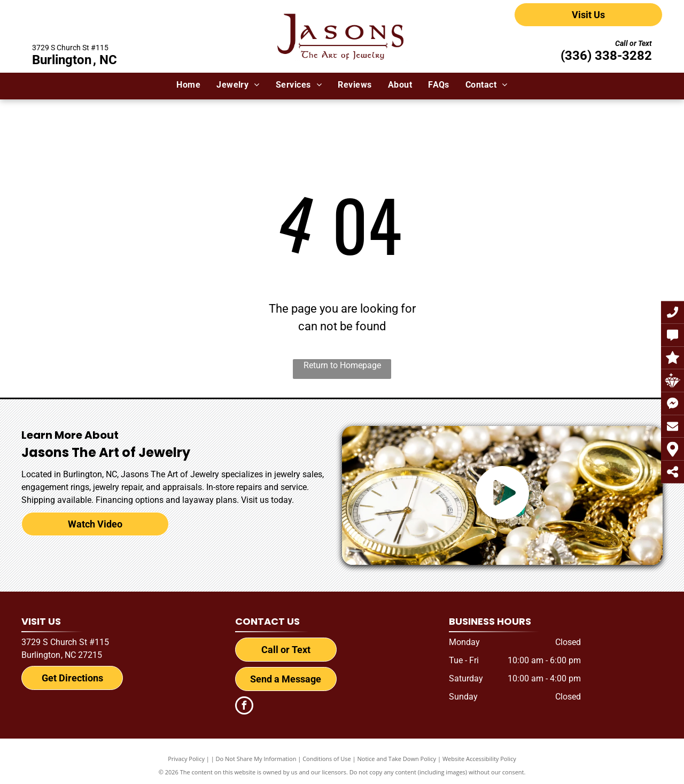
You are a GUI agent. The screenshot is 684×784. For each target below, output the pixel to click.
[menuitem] (188, 85)
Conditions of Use (327, 759)
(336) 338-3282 (606, 56)
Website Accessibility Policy (479, 759)
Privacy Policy (186, 759)
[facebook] (244, 707)
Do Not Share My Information (256, 759)
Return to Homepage (342, 365)
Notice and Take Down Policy (397, 759)
